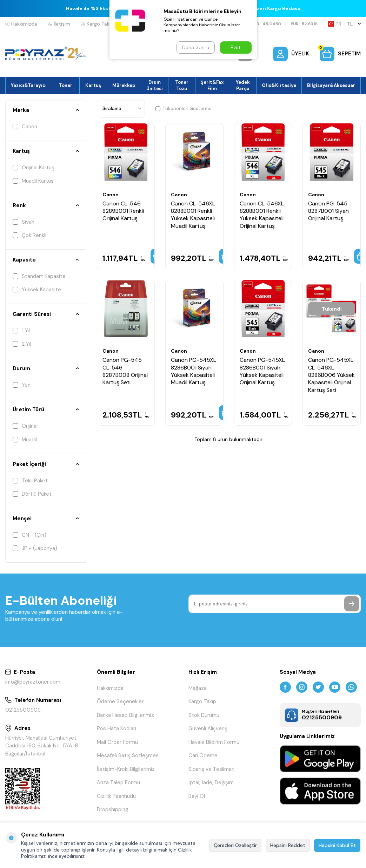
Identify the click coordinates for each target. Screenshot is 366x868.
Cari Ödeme (203, 755)
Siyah (24, 222)
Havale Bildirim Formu (214, 742)
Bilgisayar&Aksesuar (331, 85)
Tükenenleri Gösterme (184, 108)
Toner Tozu (182, 85)
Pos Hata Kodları (117, 728)
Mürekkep (124, 85)
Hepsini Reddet (288, 845)
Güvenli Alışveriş (208, 728)
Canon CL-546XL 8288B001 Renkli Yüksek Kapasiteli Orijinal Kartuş (262, 215)
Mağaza (198, 688)
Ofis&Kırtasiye (279, 85)
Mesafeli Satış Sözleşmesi (128, 755)
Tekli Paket (30, 481)
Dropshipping (113, 809)
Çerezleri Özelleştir (235, 845)
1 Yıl (21, 331)
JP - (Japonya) (35, 548)
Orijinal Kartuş (34, 168)
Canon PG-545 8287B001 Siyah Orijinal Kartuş (328, 211)
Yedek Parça (243, 85)
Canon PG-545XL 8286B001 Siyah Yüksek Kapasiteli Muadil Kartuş (194, 371)
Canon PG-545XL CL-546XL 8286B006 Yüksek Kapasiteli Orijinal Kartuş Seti (331, 375)
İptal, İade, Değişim (211, 782)
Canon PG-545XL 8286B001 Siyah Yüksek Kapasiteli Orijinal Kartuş (262, 371)
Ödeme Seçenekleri (121, 701)
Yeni (22, 385)
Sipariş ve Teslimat (211, 769)
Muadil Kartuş (33, 181)
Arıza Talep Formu (118, 782)
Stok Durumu (204, 715)
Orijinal (25, 426)
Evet (236, 47)
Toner (66, 85)
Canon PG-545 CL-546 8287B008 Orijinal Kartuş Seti (125, 371)
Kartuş (93, 85)
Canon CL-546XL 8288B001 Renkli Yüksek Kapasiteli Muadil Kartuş (193, 215)
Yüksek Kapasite (37, 290)
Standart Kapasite (39, 276)
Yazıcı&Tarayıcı (29, 85)
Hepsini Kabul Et (337, 845)
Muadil (25, 440)
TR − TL (344, 24)
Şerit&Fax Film (212, 85)
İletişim (59, 24)
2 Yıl (22, 344)
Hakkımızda (21, 24)
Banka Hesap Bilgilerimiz (125, 715)
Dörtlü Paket (32, 494)
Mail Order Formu (117, 742)
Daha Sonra (196, 47)
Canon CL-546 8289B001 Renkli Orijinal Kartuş (123, 211)
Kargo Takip (97, 24)
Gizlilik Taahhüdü (116, 796)
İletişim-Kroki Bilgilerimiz (126, 769)
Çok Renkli (29, 235)
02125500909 (23, 710)
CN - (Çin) (29, 535)
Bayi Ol (197, 796)
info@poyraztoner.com (33, 682)
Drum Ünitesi (155, 85)
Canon (25, 127)
